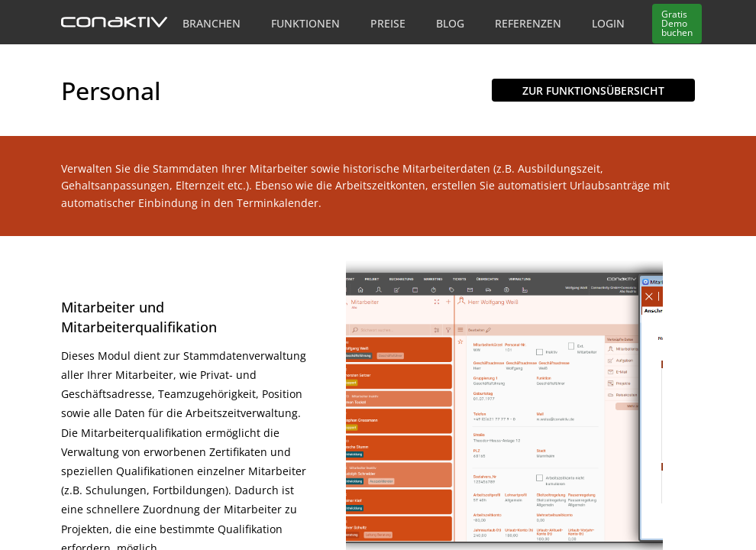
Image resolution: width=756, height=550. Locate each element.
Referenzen (528, 23)
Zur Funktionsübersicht (593, 91)
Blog (450, 23)
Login (608, 23)
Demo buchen (677, 23)
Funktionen (305, 23)
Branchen (212, 23)
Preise (388, 23)
